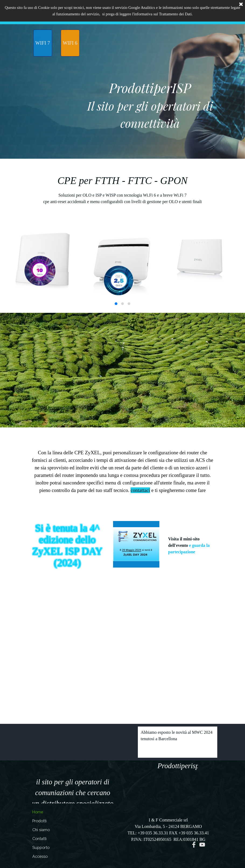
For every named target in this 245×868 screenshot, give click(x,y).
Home (38, 812)
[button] (116, 304)
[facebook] (194, 845)
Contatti (39, 839)
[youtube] (202, 845)
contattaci (140, 490)
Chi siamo (41, 830)
